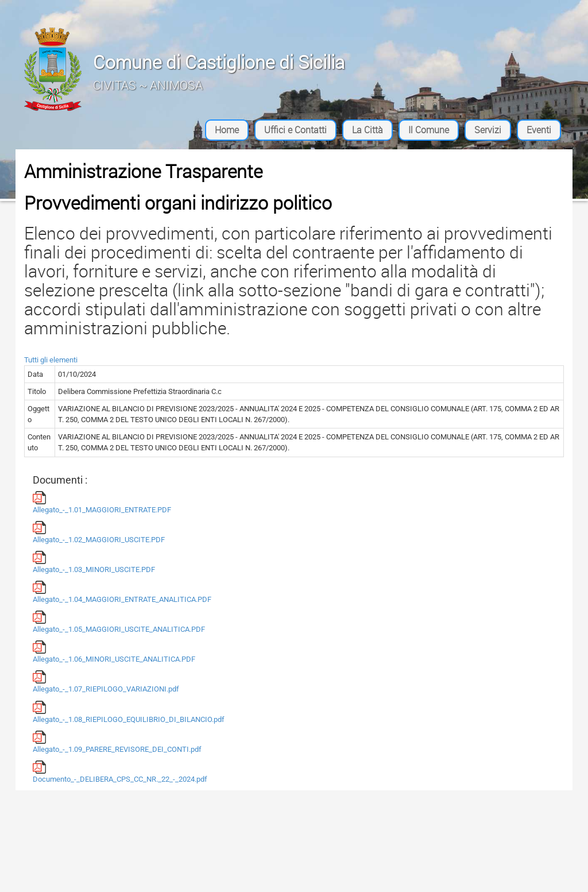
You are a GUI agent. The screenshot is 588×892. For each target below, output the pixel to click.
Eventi (539, 130)
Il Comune (429, 130)
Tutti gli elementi (51, 360)
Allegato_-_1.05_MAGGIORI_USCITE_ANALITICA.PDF (119, 622)
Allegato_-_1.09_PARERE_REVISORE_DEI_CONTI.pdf (117, 742)
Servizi (488, 130)
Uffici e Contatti (295, 130)
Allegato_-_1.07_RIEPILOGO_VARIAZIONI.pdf (106, 682)
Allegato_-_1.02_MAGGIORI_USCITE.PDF (99, 532)
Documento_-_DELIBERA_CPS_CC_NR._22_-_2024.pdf (120, 772)
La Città (367, 130)
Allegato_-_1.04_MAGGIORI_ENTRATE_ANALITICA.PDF (122, 592)
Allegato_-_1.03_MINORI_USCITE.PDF (94, 562)
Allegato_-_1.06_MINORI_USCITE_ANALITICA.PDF (114, 652)
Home (227, 130)
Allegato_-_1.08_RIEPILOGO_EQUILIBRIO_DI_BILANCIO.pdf (129, 712)
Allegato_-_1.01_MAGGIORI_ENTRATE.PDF (102, 503)
